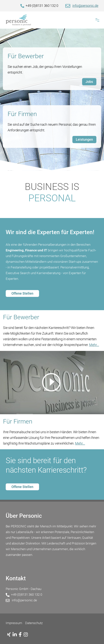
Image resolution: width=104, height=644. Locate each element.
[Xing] (10, 635)
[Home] (52, 20)
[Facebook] (21, 635)
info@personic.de (85, 6)
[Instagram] (27, 635)
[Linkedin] (16, 635)
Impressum (14, 623)
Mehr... (94, 345)
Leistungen (84, 139)
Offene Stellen (22, 293)
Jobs (89, 82)
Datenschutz (34, 623)
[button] (97, 20)
